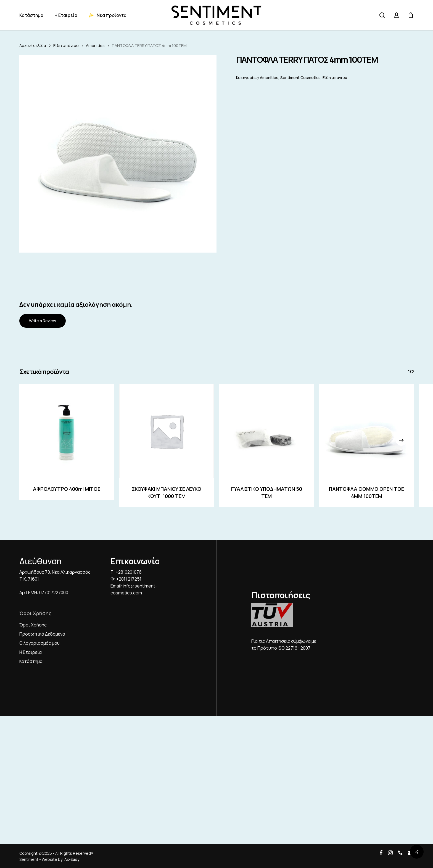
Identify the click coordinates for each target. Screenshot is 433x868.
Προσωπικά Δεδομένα (42, 634)
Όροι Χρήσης (33, 625)
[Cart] (411, 15)
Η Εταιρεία (31, 652)
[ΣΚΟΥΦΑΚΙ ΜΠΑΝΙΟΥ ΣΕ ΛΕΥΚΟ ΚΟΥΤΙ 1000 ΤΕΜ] (167, 431)
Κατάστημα (31, 661)
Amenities (95, 45)
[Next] (401, 440)
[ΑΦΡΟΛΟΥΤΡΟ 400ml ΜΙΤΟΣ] (67, 431)
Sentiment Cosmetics (300, 78)
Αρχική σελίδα (33, 45)
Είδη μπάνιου (66, 45)
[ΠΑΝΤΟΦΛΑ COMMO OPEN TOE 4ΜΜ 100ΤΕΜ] (366, 431)
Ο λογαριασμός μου (39, 643)
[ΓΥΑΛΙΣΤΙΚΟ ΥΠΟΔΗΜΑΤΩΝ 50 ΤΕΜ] (266, 431)
